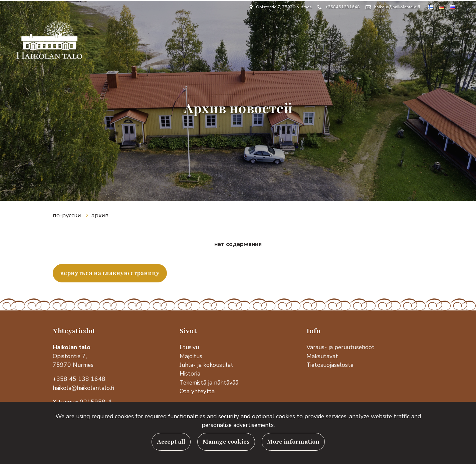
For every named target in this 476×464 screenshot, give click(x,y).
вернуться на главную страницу (110, 273)
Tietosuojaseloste (330, 365)
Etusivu (189, 347)
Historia (191, 374)
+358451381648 (342, 7)
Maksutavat (322, 356)
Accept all (171, 442)
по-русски (68, 215)
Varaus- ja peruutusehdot (340, 347)
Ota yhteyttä (197, 391)
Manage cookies (226, 442)
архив (100, 215)
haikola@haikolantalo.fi (397, 7)
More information (293, 442)
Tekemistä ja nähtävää (209, 383)
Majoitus (191, 356)
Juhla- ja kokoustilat (206, 365)
